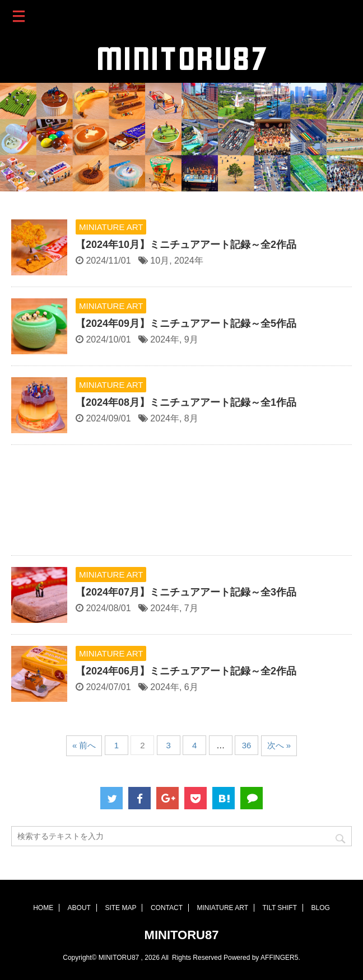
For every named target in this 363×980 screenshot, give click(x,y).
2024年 (189, 261)
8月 (191, 418)
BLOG (320, 908)
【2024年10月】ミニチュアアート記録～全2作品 (186, 245)
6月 (191, 687)
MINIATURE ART (222, 908)
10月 (160, 261)
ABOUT (79, 908)
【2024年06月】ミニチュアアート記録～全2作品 (186, 671)
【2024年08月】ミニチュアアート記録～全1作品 (186, 402)
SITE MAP (120, 908)
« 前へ (84, 745)
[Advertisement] (182, 503)
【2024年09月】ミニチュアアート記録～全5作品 (186, 323)
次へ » (279, 745)
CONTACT (167, 908)
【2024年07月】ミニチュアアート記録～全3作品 (186, 592)
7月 (191, 608)
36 (247, 745)
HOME (43, 908)
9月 (191, 339)
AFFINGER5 (279, 958)
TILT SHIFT (280, 908)
